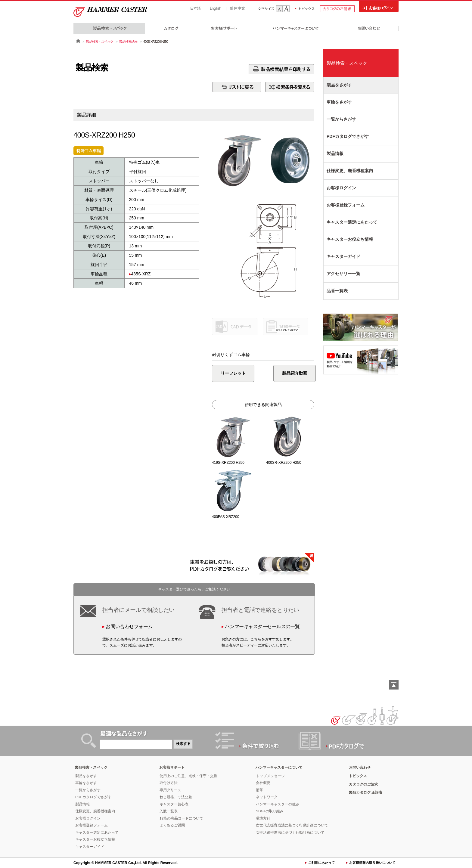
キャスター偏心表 (174, 804)
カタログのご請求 (363, 784)
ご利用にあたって (321, 863)
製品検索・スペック (100, 42)
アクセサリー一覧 (343, 274)
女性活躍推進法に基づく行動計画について (290, 832)
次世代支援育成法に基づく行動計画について (292, 825)
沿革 (259, 790)
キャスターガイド (343, 256)
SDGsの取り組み (270, 811)
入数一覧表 (169, 811)
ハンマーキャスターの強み (278, 804)
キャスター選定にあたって (352, 222)
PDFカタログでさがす (348, 136)
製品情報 (335, 153)
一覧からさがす (341, 119)
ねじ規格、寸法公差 (176, 797)
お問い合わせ (360, 767)
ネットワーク (267, 797)
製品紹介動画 (286, 373)
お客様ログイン (341, 188)
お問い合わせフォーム (129, 626)
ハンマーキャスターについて (279, 767)
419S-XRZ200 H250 (228, 463)
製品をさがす (339, 85)
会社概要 (263, 783)
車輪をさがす (339, 102)
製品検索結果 (128, 42)
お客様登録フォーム (346, 205)
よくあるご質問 (172, 825)
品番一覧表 (337, 291)
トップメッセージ (270, 776)
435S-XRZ (141, 274)
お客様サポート (172, 767)
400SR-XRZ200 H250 (284, 463)
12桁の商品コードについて (181, 818)
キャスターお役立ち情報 (350, 239)
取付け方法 (169, 783)
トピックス (358, 776)
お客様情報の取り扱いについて (372, 863)
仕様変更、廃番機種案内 (350, 171)
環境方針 (263, 818)
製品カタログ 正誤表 (366, 792)
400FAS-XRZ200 (226, 517)
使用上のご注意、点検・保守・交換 (188, 776)
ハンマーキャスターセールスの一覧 (262, 626)
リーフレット (235, 373)
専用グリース (170, 790)
